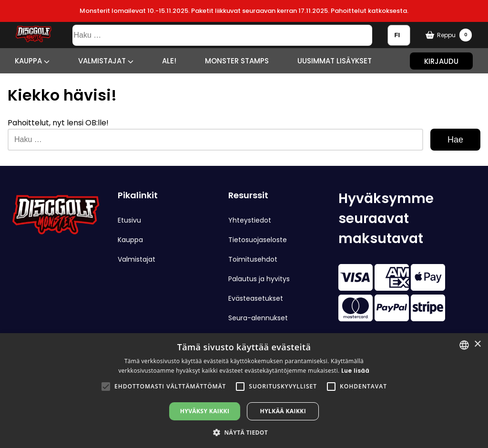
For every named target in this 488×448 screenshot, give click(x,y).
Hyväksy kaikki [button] (205, 411)
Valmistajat (106, 61)
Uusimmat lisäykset (335, 61)
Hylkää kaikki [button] (283, 411)
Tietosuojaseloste (258, 240)
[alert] (244, 391)
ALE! (169, 61)
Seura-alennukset (258, 318)
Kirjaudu (441, 61)
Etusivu (129, 220)
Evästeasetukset (256, 298)
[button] (106, 387)
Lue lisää (356, 371)
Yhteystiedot (250, 220)
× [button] (477, 344)
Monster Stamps (237, 61)
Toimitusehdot (253, 259)
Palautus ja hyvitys (259, 279)
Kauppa (32, 61)
